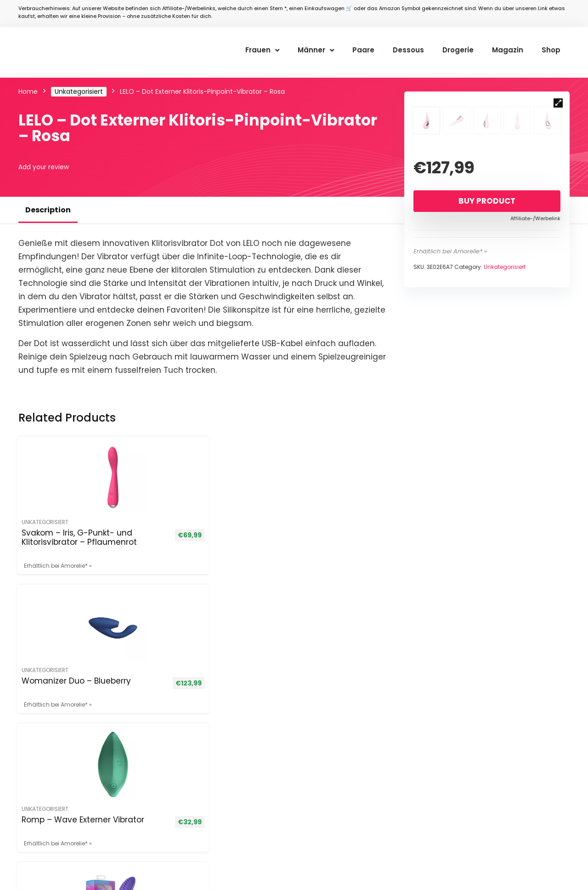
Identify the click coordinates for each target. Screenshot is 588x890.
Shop (551, 50)
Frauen (262, 50)
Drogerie (458, 50)
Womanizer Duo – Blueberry (135, 542)
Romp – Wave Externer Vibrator (226, 547)
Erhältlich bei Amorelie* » (450, 362)
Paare (363, 50)
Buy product (487, 311)
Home (28, 91)
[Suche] (554, 659)
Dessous (408, 50)
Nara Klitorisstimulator (321, 542)
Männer (316, 50)
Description (48, 210)
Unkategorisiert (79, 91)
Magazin (508, 50)
